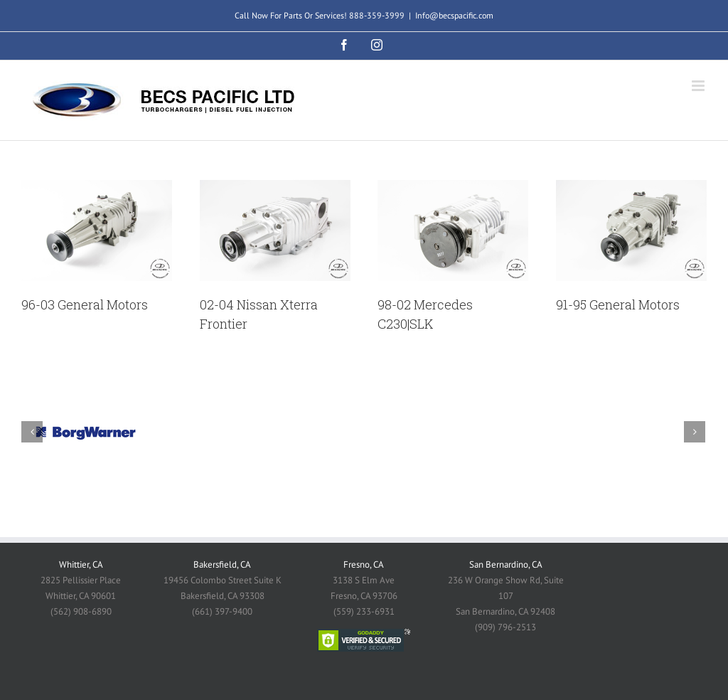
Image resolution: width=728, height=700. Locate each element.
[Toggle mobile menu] (699, 86)
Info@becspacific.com (454, 15)
